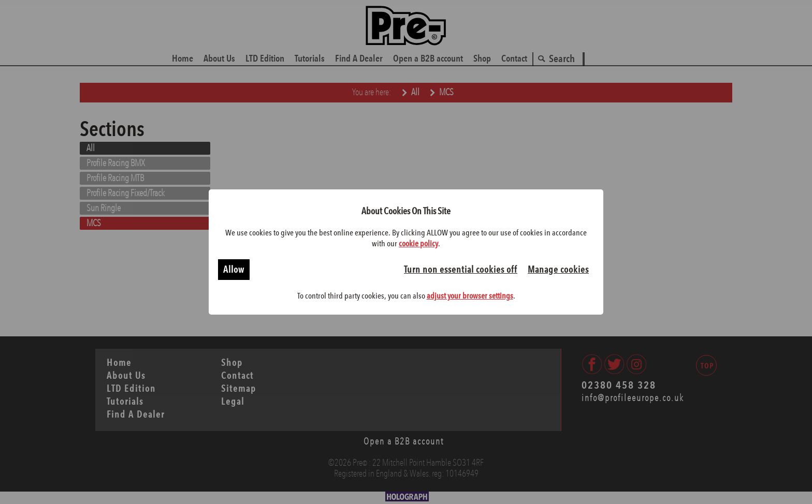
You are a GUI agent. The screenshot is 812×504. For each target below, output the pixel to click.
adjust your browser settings (470, 296)
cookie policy (418, 243)
